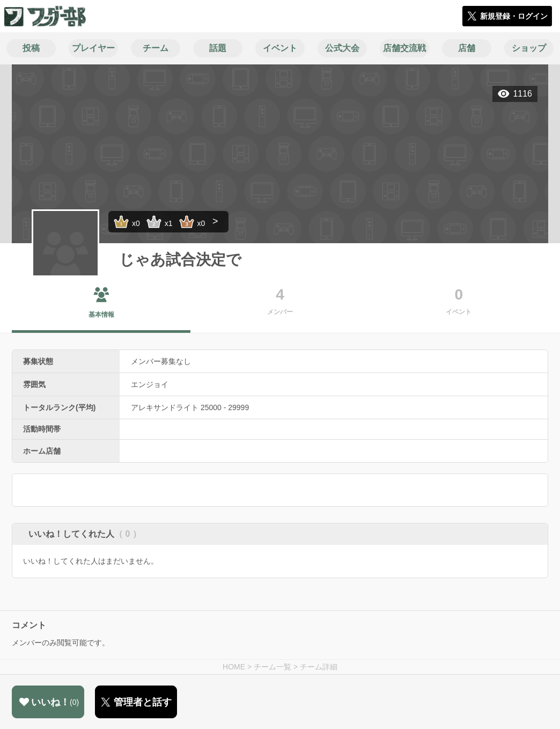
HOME (234, 667)
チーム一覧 (272, 667)
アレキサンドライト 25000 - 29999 (190, 407)
